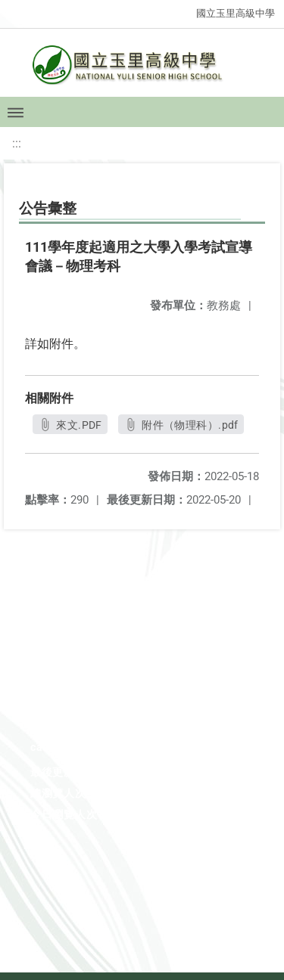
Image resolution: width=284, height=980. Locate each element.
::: (17, 143)
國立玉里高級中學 (236, 13)
